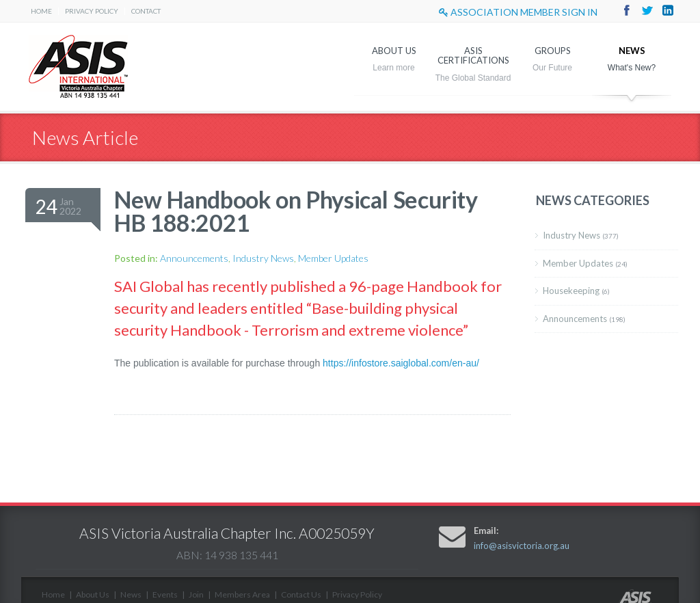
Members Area (242, 594)
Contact (146, 11)
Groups (553, 51)
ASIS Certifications (473, 55)
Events (165, 594)
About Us (394, 51)
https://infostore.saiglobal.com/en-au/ (401, 363)
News (632, 51)
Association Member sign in (518, 12)
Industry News (263, 258)
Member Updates (333, 258)
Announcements (194, 258)
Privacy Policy (92, 11)
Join (196, 594)
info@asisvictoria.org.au (522, 546)
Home (41, 11)
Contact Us (301, 594)
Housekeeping (576, 291)
